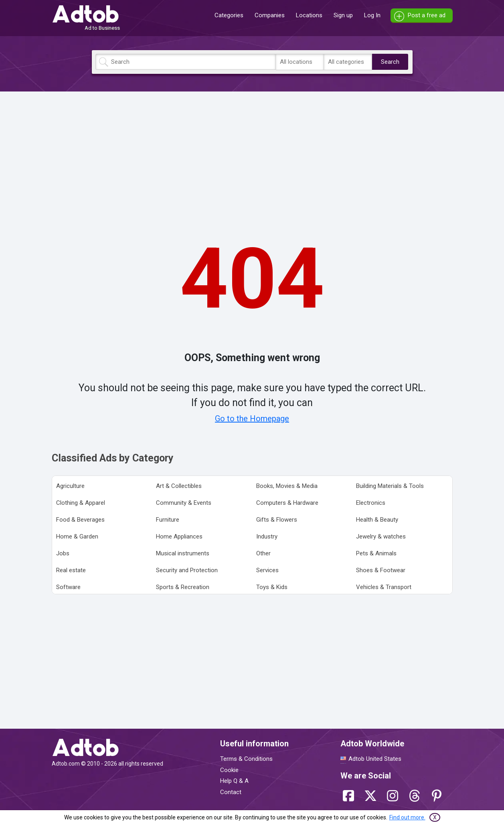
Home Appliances (179, 536)
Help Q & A (234, 781)
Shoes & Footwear (381, 570)
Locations (309, 15)
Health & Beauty (377, 520)
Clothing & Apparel (81, 503)
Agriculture (70, 486)
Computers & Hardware (287, 503)
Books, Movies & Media (287, 486)
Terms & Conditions (246, 759)
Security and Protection (187, 570)
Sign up (343, 15)
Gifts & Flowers (277, 520)
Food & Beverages (80, 520)
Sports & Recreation (183, 587)
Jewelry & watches (381, 536)
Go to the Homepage (252, 419)
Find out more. (407, 817)
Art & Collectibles (179, 486)
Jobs (63, 553)
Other (263, 553)
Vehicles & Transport (384, 587)
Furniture (168, 520)
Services (267, 570)
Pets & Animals (376, 553)
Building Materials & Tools (390, 486)
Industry (267, 536)
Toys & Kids (272, 587)
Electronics (371, 503)
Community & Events (184, 503)
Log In (372, 15)
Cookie (229, 770)
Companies (270, 15)
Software (68, 587)
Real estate (71, 570)
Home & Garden (77, 536)
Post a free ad (427, 15)
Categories (229, 15)
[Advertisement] (252, 154)
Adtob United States (375, 759)
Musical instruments (183, 553)
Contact (231, 792)
